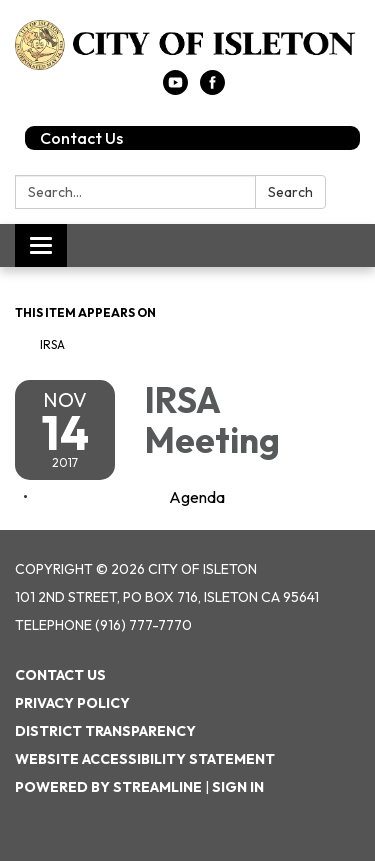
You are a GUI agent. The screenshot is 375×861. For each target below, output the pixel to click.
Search (290, 192)
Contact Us (81, 138)
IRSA (52, 344)
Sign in (238, 787)
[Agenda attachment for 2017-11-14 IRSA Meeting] (197, 497)
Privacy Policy (72, 703)
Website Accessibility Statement (145, 759)
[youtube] (175, 89)
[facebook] (212, 89)
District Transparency (105, 731)
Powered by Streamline (108, 787)
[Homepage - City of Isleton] (187, 45)
